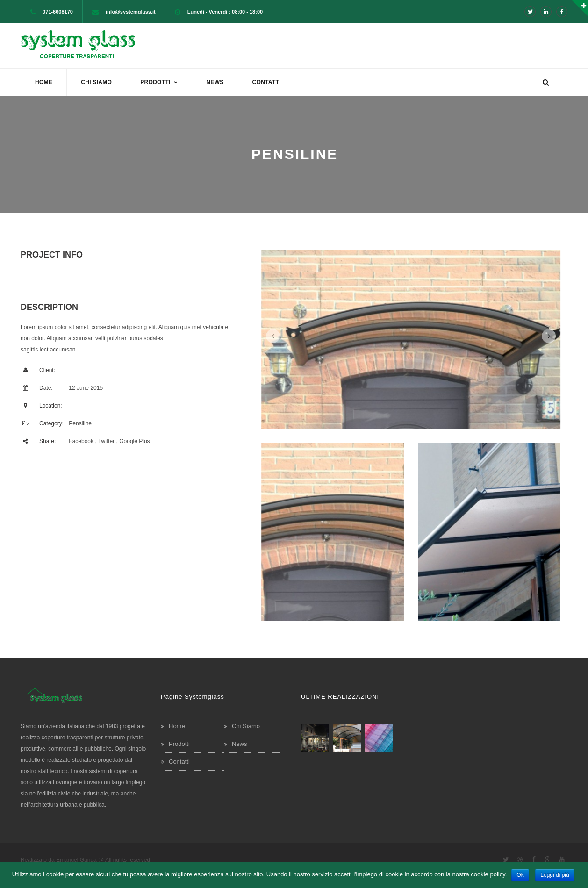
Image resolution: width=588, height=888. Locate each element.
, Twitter (105, 441)
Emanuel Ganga (76, 860)
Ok (520, 875)
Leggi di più (555, 875)
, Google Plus (133, 441)
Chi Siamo (246, 726)
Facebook (81, 441)
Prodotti (179, 744)
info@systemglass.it (131, 12)
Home (177, 726)
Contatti (179, 762)
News (240, 744)
